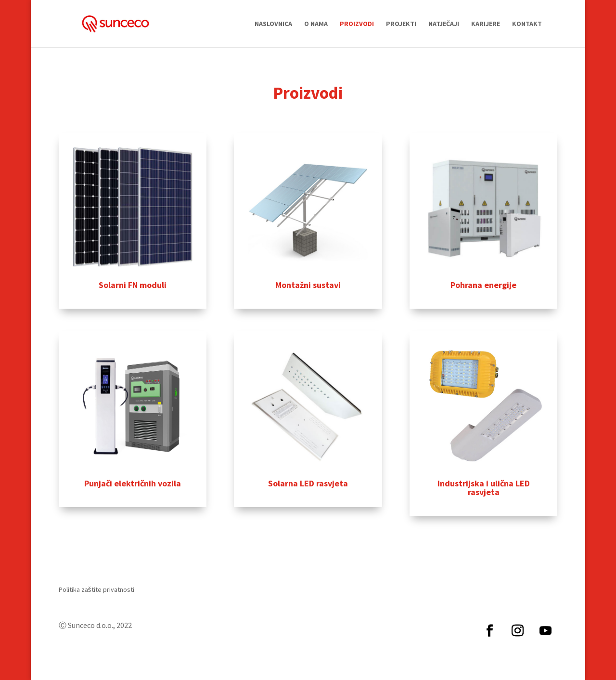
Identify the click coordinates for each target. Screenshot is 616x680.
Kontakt (527, 24)
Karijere (486, 24)
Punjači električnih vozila (133, 483)
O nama (316, 24)
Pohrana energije (483, 285)
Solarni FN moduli (133, 285)
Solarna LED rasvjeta (308, 483)
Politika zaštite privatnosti (96, 590)
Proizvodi (357, 24)
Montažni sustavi (308, 285)
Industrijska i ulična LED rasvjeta (484, 488)
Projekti (401, 24)
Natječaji (444, 24)
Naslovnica (273, 24)
